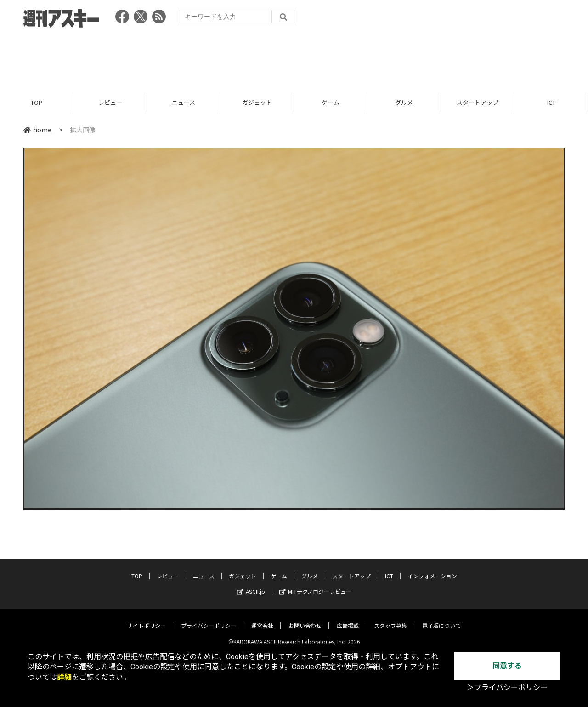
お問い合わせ (305, 619)
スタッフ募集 (390, 619)
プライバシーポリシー (209, 619)
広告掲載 (348, 619)
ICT (551, 102)
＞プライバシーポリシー (507, 687)
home (37, 130)
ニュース (184, 102)
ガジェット (257, 102)
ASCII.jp (251, 584)
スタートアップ (478, 102)
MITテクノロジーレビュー (315, 584)
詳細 (64, 677)
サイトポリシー (147, 619)
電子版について (441, 619)
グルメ (404, 102)
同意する (507, 666)
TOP (37, 102)
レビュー (110, 102)
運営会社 (262, 619)
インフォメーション (432, 569)
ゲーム (331, 102)
